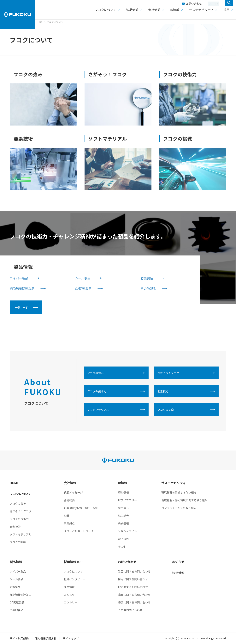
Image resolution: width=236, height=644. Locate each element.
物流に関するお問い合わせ (134, 602)
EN (217, 4)
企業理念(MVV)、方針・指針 (81, 508)
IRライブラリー (127, 500)
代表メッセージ (73, 492)
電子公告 (123, 539)
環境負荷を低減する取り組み (179, 492)
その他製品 (148, 288)
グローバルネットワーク (79, 531)
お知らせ (69, 595)
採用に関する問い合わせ (133, 579)
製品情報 (132, 10)
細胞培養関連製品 (22, 288)
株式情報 (123, 523)
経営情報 (123, 492)
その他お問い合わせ (130, 610)
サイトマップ (71, 638)
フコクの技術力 (97, 391)
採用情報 (69, 587)
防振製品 (147, 278)
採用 (226, 10)
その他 (122, 546)
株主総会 (123, 516)
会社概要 (69, 500)
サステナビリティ (201, 10)
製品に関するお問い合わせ (134, 571)
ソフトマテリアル (98, 410)
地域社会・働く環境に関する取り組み (184, 500)
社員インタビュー (75, 579)
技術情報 (178, 573)
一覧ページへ (23, 307)
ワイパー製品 (19, 278)
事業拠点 (69, 523)
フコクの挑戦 (166, 410)
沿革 (67, 516)
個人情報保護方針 (46, 638)
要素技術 (163, 391)
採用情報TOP (73, 562)
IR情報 (175, 10)
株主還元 (123, 508)
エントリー (71, 602)
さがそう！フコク (168, 373)
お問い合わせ (194, 3)
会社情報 (154, 10)
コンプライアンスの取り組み (179, 508)
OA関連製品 (83, 288)
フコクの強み (95, 373)
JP (211, 4)
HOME (14, 483)
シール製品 (83, 278)
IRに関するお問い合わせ (133, 587)
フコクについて (106, 10)
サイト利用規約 (19, 638)
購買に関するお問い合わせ (134, 595)
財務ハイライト (127, 531)
